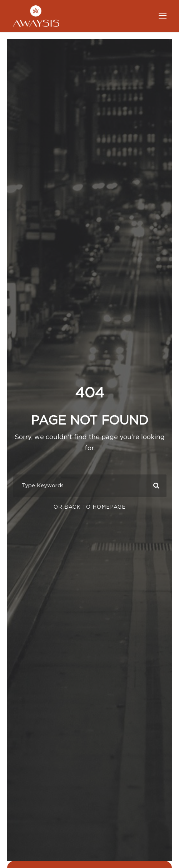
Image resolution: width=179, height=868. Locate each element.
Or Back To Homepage (90, 507)
